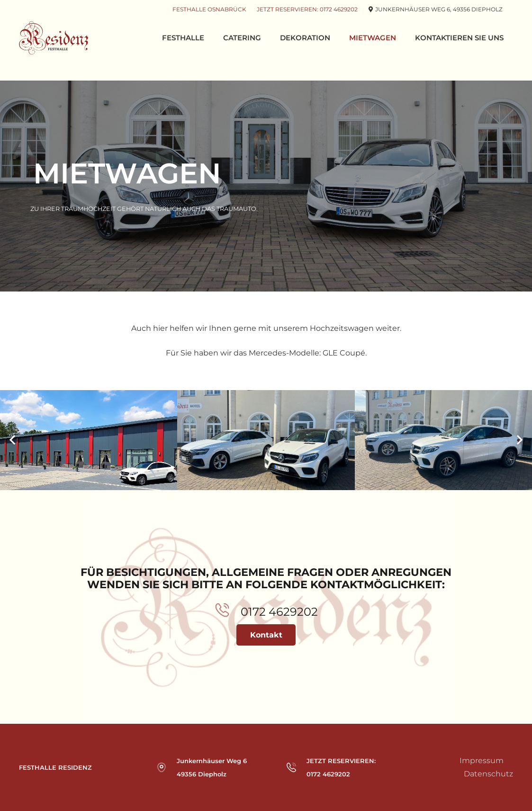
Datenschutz (488, 774)
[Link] (54, 38)
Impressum (482, 761)
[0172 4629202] (228, 612)
